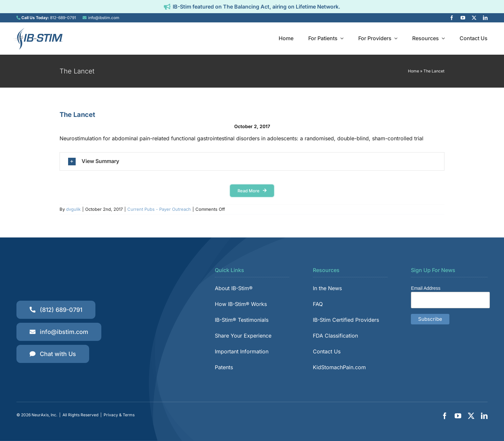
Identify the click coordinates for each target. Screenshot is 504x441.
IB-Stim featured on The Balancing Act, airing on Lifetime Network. (256, 7)
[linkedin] (485, 18)
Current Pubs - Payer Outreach (159, 209)
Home (414, 71)
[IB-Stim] (38, 30)
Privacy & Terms (119, 415)
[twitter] (474, 18)
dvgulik (73, 209)
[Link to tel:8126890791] (18, 18)
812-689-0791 (63, 18)
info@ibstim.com (104, 18)
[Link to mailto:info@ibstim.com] (85, 18)
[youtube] (463, 18)
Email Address (426, 288)
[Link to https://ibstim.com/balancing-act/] (167, 7)
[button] (252, 161)
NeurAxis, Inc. (44, 415)
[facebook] (452, 18)
